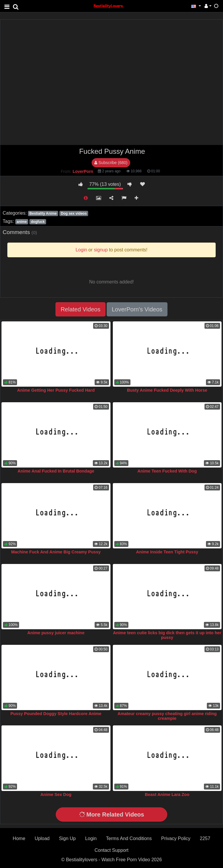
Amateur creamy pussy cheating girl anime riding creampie (167, 716)
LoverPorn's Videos (137, 309)
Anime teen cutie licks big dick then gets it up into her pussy (167, 635)
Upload (42, 838)
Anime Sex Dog (56, 794)
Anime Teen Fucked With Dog (167, 471)
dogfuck (38, 222)
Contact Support (112, 850)
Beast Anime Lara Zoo (167, 794)
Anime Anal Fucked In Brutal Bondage (56, 471)
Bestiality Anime (43, 213)
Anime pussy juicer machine (56, 633)
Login (91, 838)
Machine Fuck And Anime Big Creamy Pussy (56, 552)
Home (19, 838)
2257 (205, 838)
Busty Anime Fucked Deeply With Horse (167, 390)
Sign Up (67, 838)
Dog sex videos (74, 213)
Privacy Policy (176, 838)
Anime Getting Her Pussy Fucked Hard (56, 390)
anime (22, 222)
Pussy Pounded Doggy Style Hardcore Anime (56, 714)
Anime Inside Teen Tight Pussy (167, 552)
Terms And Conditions (129, 838)
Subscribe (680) (111, 163)
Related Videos (80, 309)
